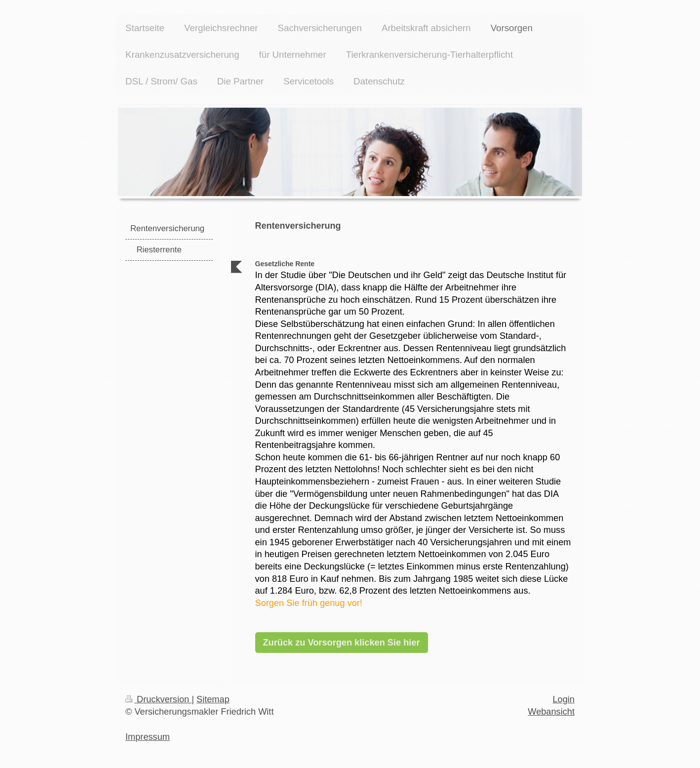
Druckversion (158, 699)
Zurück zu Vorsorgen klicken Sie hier (342, 643)
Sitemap (213, 699)
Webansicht (551, 712)
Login (564, 699)
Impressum (148, 737)
